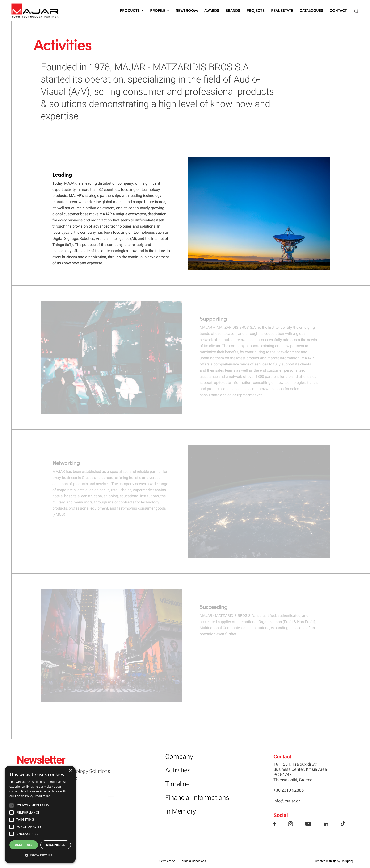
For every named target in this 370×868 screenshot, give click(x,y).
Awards (212, 10)
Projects (256, 10)
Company (179, 757)
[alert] (40, 815)
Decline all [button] (56, 845)
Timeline (177, 784)
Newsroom (187, 10)
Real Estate (282, 10)
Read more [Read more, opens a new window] (42, 796)
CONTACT (338, 10)
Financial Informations (197, 798)
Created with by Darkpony (334, 861)
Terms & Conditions (193, 861)
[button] (40, 856)
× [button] (70, 771)
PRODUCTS (130, 10)
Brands (233, 10)
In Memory (181, 811)
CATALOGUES (311, 10)
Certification (167, 861)
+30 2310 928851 (290, 790)
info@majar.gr (287, 801)
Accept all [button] (24, 845)
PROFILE (158, 10)
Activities (178, 770)
